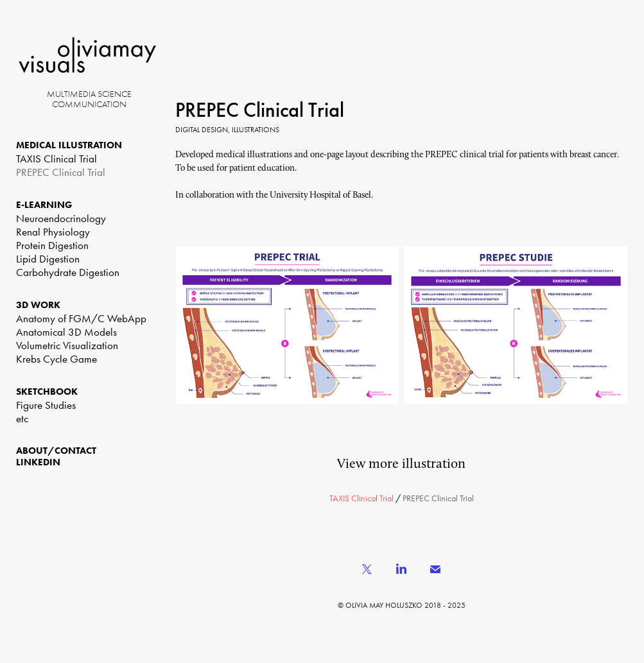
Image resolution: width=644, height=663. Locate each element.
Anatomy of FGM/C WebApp (81, 318)
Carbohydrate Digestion (68, 272)
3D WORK (38, 305)
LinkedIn (38, 462)
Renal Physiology (53, 232)
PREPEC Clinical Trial (61, 172)
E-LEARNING (44, 205)
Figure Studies (46, 405)
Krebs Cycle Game (57, 359)
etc (22, 418)
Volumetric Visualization (67, 345)
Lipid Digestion (48, 259)
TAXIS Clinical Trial (57, 159)
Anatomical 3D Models (66, 332)
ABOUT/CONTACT (56, 451)
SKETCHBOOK (47, 392)
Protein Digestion (52, 245)
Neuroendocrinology (61, 218)
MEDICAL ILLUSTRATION (69, 145)
